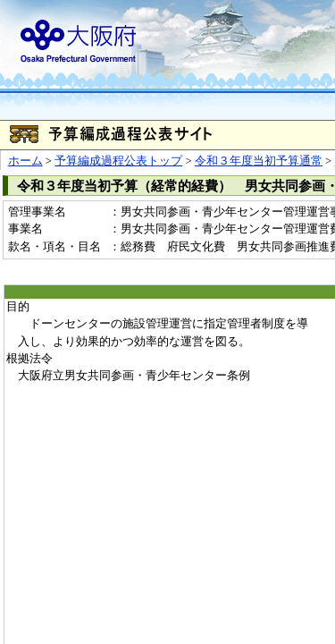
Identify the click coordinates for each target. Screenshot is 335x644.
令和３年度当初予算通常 (259, 161)
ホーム (25, 161)
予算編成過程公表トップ (118, 161)
